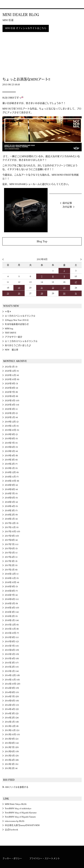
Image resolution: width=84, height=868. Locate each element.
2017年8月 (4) (11, 540)
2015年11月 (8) (12, 629)
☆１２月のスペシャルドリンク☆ (21, 341)
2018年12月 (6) (12, 472)
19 (19, 288)
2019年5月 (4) (11, 451)
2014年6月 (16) (12, 701)
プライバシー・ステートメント (45, 859)
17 (76, 282)
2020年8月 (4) (11, 388)
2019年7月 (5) (11, 443)
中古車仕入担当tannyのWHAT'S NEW (22, 825)
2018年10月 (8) (12, 481)
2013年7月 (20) (12, 747)
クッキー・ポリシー (12, 859)
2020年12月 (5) (12, 371)
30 (64, 293)
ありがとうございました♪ (18, 345)
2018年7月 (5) (11, 494)
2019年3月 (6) (11, 460)
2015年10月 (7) (12, 633)
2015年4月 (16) (12, 659)
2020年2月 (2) (11, 413)
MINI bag (9, 329)
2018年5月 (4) (11, 502)
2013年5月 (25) (12, 756)
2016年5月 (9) (11, 604)
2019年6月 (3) (11, 447)
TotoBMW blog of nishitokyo (18, 809)
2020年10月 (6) (12, 379)
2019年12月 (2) (12, 422)
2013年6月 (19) (12, 752)
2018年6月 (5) (11, 498)
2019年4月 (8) (11, 456)
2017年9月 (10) (12, 536)
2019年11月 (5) (12, 426)
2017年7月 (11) (12, 544)
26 (19, 293)
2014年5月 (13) (12, 705)
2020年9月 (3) (11, 384)
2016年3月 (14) (12, 612)
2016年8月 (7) (11, 591)
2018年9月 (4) (11, 485)
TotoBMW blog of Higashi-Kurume (21, 813)
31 (76, 293)
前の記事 (67, 203)
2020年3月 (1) (11, 409)
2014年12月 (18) (12, 675)
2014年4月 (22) (12, 709)
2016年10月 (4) (12, 582)
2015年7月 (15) (12, 646)
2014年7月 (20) (12, 697)
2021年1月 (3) (11, 367)
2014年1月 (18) (12, 722)
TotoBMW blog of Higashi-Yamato (20, 817)
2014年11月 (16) (12, 680)
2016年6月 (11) (12, 599)
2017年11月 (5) (12, 527)
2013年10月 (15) (12, 735)
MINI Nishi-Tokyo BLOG (16, 804)
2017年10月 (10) (12, 532)
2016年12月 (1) (12, 574)
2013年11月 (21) (12, 730)
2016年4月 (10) (12, 608)
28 (42, 293)
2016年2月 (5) (11, 616)
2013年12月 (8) (12, 726)
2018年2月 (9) (11, 515)
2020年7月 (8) (11, 392)
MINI (7, 4)
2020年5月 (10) (12, 401)
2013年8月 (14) (12, 743)
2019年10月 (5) (12, 430)
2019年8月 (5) (11, 439)
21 (42, 288)
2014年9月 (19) (12, 688)
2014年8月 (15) (12, 692)
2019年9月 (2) (11, 434)
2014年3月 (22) (12, 714)
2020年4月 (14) (12, 405)
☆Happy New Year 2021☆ (17, 320)
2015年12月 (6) (12, 625)
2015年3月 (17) (12, 663)
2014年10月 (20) (13, 684)
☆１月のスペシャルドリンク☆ (20, 316)
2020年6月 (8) (11, 396)
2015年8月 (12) (12, 642)
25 (8, 293)
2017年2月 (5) (11, 565)
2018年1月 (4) (11, 519)
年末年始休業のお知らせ (17, 324)
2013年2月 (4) (11, 768)
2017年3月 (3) (11, 561)
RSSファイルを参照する (17, 787)
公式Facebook (11, 830)
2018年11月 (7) (12, 477)
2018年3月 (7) (11, 511)
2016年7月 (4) (11, 595)
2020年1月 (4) (11, 417)
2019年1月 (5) (11, 468)
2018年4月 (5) (11, 506)
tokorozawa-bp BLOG (15, 821)
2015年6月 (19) (12, 650)
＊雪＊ (8, 312)
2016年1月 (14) (12, 620)
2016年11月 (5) (12, 578)
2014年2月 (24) (12, 718)
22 (53, 288)
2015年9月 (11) (12, 637)
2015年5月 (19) (12, 654)
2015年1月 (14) (12, 671)
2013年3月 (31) (12, 764)
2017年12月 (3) (12, 523)
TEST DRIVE (10, 333)
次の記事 (67, 207)
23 (64, 288)
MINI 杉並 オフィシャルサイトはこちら (26, 28)
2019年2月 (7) (11, 464)
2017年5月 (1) (11, 553)
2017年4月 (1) (11, 557)
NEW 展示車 (12, 350)
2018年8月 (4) (11, 489)
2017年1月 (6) (11, 570)
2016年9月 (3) (11, 587)
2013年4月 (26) (12, 760)
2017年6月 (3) (11, 549)
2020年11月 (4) (12, 375)
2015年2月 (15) (12, 667)
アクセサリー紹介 (14, 337)
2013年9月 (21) (12, 739)
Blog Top (42, 241)
